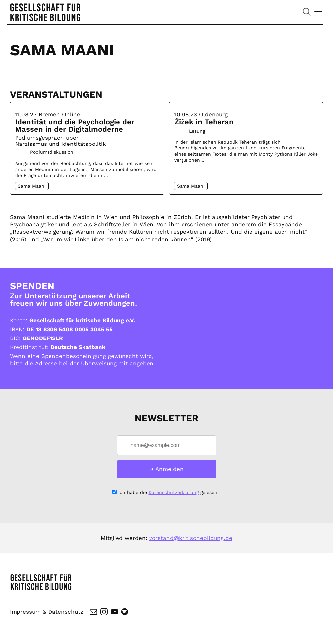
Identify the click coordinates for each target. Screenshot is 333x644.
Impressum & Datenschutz (47, 612)
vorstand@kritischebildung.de (191, 538)
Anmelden (169, 469)
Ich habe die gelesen (168, 492)
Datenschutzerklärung (174, 492)
